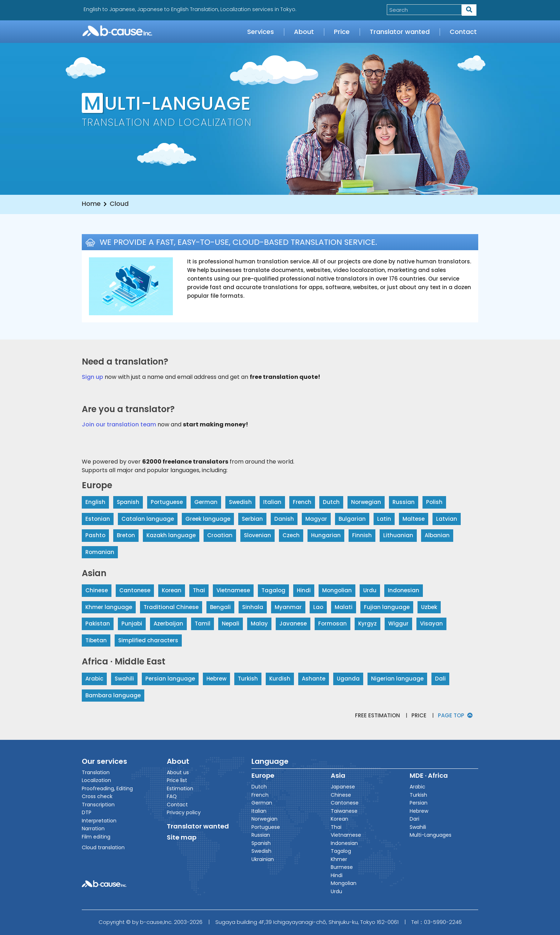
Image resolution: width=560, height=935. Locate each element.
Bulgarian (352, 519)
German (206, 502)
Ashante (314, 679)
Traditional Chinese (171, 607)
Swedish (240, 502)
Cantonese (135, 590)
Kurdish (280, 679)
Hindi (304, 590)
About (304, 32)
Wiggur (398, 624)
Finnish (362, 535)
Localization (96, 780)
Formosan (332, 624)
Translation (96, 772)
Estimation (180, 788)
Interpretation (99, 821)
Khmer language (109, 607)
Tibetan (96, 640)
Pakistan (98, 624)
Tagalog (273, 590)
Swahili (124, 679)
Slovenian (257, 535)
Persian (419, 803)
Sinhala (253, 607)
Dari (414, 819)
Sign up (92, 377)
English (95, 502)
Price (342, 32)
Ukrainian (263, 859)
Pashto (95, 535)
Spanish (128, 502)
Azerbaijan (168, 624)
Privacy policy (184, 812)
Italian (272, 502)
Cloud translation (103, 847)
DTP (87, 812)
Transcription (98, 805)
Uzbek (429, 607)
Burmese (342, 867)
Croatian (220, 535)
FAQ (172, 796)
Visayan (431, 624)
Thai (199, 590)
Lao (318, 607)
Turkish (248, 679)
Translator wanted (400, 32)
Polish (434, 502)
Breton (126, 535)
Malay (259, 624)
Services (261, 32)
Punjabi (132, 624)
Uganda (348, 679)
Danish (284, 519)
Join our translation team (119, 424)
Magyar (316, 519)
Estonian (98, 519)
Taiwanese (344, 811)
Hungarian (326, 535)
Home (91, 204)
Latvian (447, 519)
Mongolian (337, 590)
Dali (440, 679)
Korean (172, 590)
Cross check (97, 796)
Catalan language (148, 519)
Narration (93, 828)
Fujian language (387, 607)
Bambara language (113, 695)
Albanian (437, 535)
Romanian (100, 552)
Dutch (331, 502)
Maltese (414, 519)
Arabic (94, 679)
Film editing (96, 837)
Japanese (343, 787)
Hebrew (216, 679)
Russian (404, 502)
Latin (384, 519)
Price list (177, 780)
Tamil (202, 624)
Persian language (170, 679)
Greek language (208, 519)
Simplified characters (148, 640)
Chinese (97, 590)
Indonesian (404, 590)
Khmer (339, 859)
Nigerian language (397, 679)
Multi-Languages (431, 835)
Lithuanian (398, 535)
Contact (463, 32)
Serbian (252, 519)
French (302, 502)
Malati (344, 607)
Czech (291, 535)
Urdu (370, 590)
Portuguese (167, 502)
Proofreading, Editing (107, 788)
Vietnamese (233, 590)
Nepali (231, 624)
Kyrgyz (367, 624)
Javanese (293, 624)
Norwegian (366, 502)
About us (178, 772)
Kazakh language (171, 535)
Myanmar (288, 607)
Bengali (220, 607)
